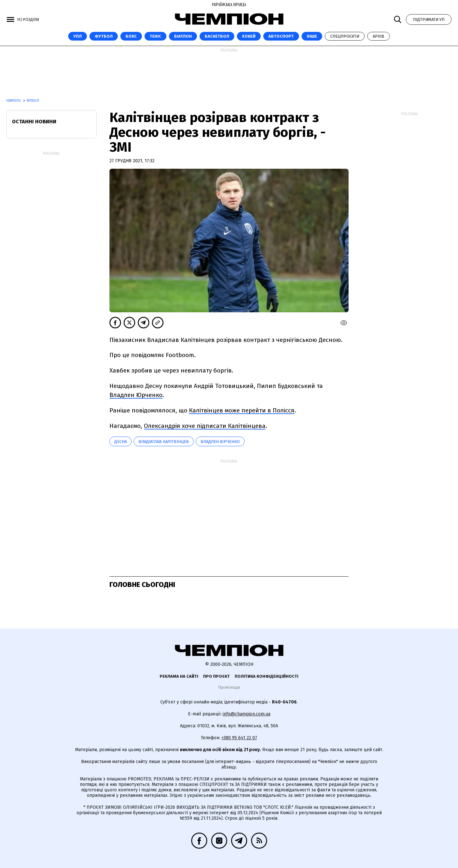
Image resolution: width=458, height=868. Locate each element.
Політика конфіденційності (266, 676)
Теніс (155, 36)
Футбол (104, 36)
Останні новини (34, 122)
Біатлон (183, 36)
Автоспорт (281, 36)
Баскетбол (217, 36)
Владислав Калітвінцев (164, 442)
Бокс (131, 36)
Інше (312, 36)
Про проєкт (216, 676)
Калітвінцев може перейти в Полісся (242, 410)
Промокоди (229, 687)
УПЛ (78, 36)
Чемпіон (14, 101)
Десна (121, 442)
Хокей (249, 36)
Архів (379, 36)
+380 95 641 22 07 (239, 738)
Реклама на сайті (179, 676)
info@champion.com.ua (247, 714)
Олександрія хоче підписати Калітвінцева (205, 426)
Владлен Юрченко (136, 395)
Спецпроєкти (345, 36)
